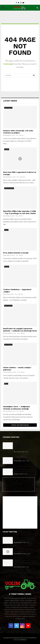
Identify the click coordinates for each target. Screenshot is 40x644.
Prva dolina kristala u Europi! (16, 253)
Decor (6, 384)
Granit (6, 230)
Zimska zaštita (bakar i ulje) (24, 458)
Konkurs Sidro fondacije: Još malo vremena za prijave (18, 132)
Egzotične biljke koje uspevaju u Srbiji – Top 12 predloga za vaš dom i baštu (20, 212)
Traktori (7, 149)
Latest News (10, 101)
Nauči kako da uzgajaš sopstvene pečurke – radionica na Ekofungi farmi (20, 330)
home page (8, 64)
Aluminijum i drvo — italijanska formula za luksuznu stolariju (16, 408)
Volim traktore (8, 108)
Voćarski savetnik (9, 188)
